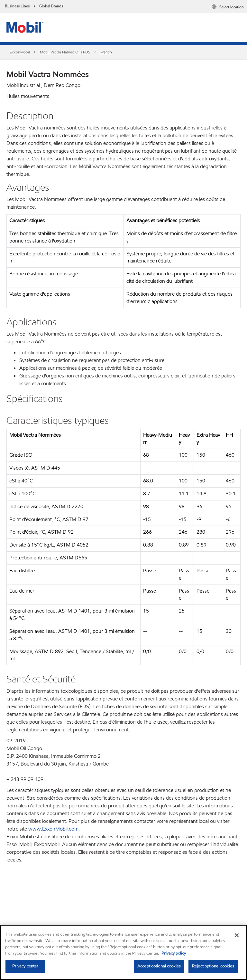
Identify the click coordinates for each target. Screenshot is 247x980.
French (106, 52)
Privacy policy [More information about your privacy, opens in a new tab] (174, 953)
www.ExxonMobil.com (53, 829)
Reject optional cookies (213, 966)
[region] (123, 952)
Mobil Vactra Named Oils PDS (65, 52)
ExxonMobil (20, 52)
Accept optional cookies (159, 966)
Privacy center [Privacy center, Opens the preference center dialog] (25, 966)
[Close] (237, 935)
